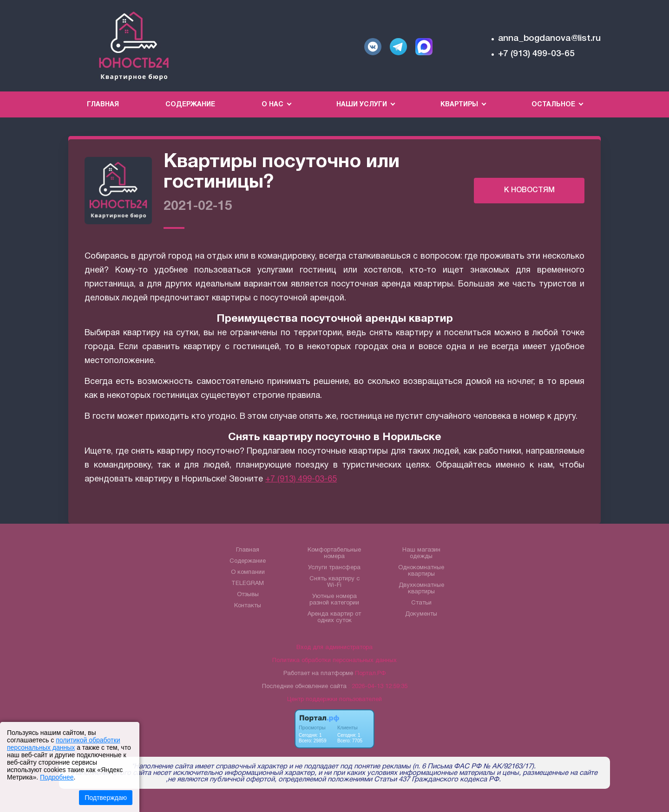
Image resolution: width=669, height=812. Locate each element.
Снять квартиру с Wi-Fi (334, 582)
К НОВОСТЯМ (529, 190)
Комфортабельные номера (334, 553)
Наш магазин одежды (421, 553)
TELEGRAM (248, 584)
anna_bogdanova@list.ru (549, 39)
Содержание (190, 105)
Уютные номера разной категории (334, 600)
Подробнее (57, 777)
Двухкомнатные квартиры (421, 589)
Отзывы (248, 595)
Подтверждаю (106, 798)
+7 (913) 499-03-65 (536, 54)
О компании (248, 572)
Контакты (248, 606)
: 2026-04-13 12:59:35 (378, 687)
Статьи (421, 603)
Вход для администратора (334, 648)
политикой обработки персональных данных (63, 744)
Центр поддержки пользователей (334, 700)
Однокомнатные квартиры (421, 571)
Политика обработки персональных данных (334, 661)
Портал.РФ (370, 674)
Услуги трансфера (334, 568)
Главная (103, 105)
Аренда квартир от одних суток (334, 617)
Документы (421, 614)
